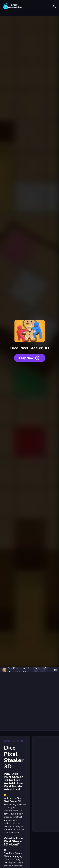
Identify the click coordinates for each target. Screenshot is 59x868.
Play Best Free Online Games (13, 6)
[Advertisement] (29, 701)
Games (7, 741)
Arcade (15, 741)
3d (22, 741)
